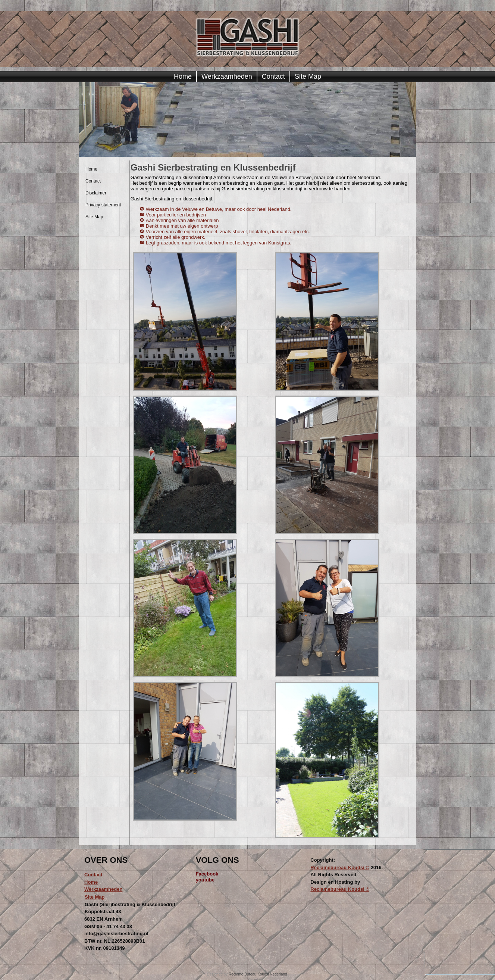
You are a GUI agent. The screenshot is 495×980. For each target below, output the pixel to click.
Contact (273, 77)
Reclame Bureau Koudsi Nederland (258, 974)
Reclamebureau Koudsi (338, 889)
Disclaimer (96, 193)
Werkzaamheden (227, 77)
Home (183, 77)
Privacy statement (103, 205)
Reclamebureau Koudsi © (340, 867)
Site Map (308, 77)
